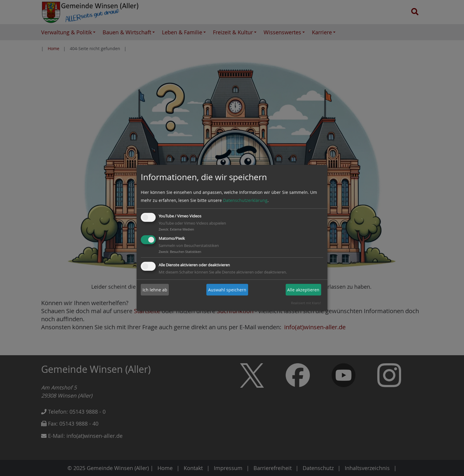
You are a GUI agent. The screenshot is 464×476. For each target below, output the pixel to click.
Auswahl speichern (227, 290)
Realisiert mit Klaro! (306, 303)
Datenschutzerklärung (245, 200)
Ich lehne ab (155, 290)
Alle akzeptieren (303, 290)
